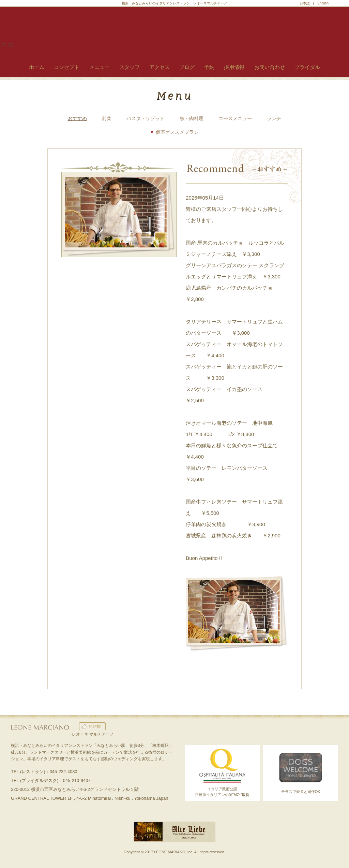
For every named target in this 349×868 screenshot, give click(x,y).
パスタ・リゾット (146, 118)
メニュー (100, 67)
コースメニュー (235, 118)
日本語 (305, 3)
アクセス (160, 67)
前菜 (107, 118)
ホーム (37, 67)
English (323, 3)
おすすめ (77, 118)
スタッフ (130, 67)
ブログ (187, 67)
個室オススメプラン (177, 132)
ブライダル (307, 67)
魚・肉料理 (192, 118)
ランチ (274, 118)
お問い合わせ (270, 67)
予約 (209, 67)
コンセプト (67, 67)
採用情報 (234, 67)
